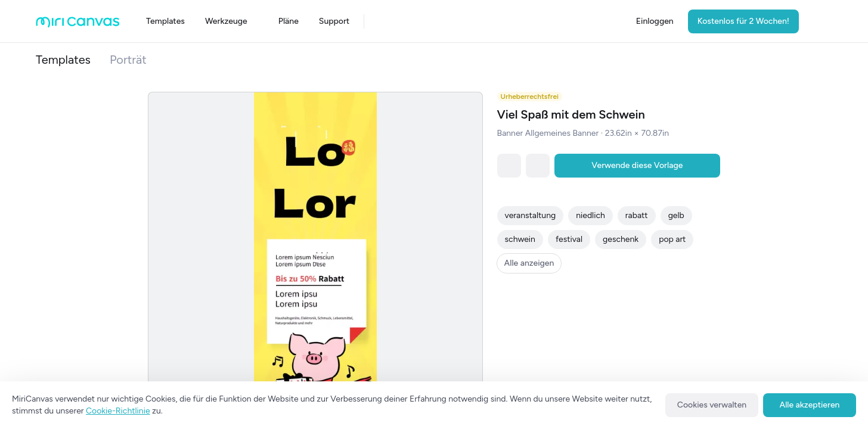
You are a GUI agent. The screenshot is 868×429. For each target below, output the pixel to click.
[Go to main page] (78, 25)
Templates (63, 60)
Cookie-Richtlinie (118, 411)
